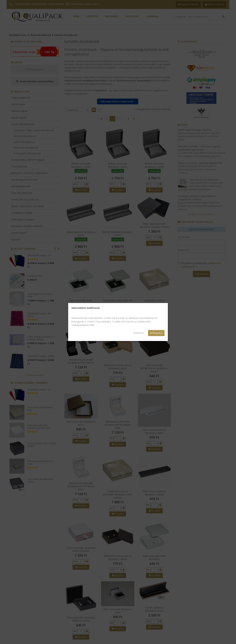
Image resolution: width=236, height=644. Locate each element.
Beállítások (139, 333)
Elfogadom (156, 333)
